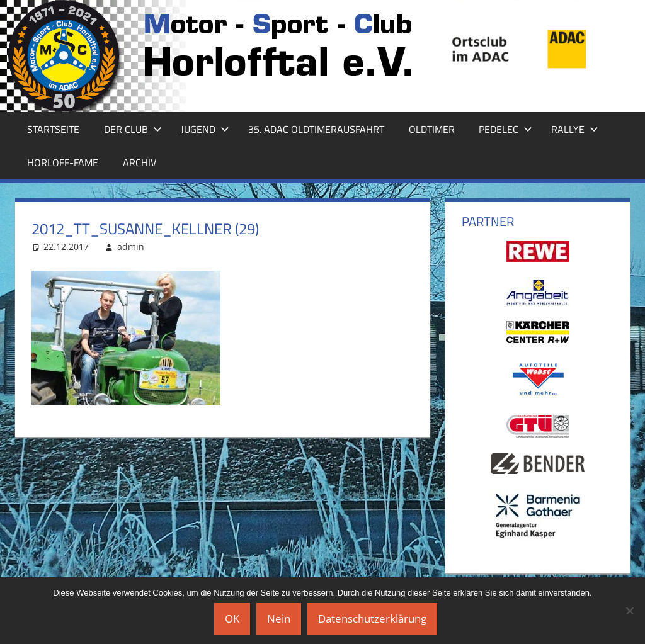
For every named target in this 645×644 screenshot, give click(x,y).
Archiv (140, 162)
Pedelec (505, 129)
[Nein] (629, 611)
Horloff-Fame (63, 162)
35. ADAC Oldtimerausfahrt (316, 129)
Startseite (53, 129)
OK (232, 619)
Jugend (205, 129)
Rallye (575, 129)
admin (131, 246)
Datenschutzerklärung (372, 619)
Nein (279, 619)
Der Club (133, 129)
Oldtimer (432, 129)
